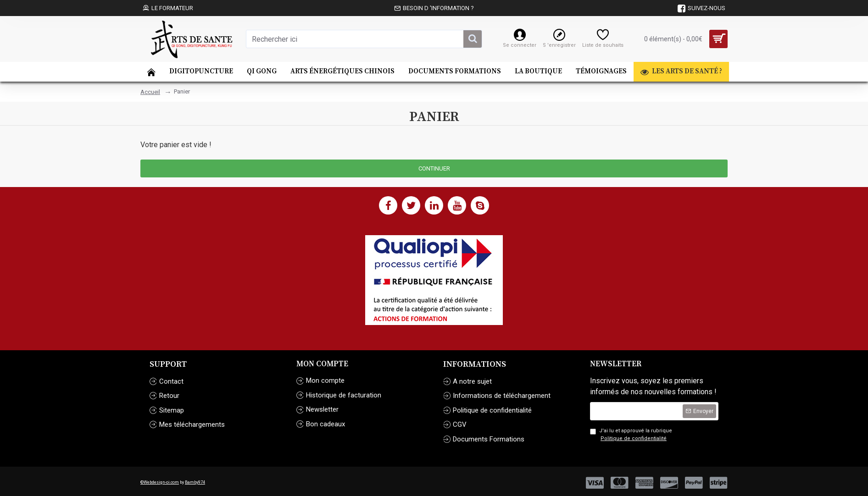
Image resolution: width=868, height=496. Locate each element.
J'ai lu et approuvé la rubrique (631, 435)
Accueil (150, 92)
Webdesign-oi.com (161, 482)
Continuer (434, 168)
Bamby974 (195, 482)
